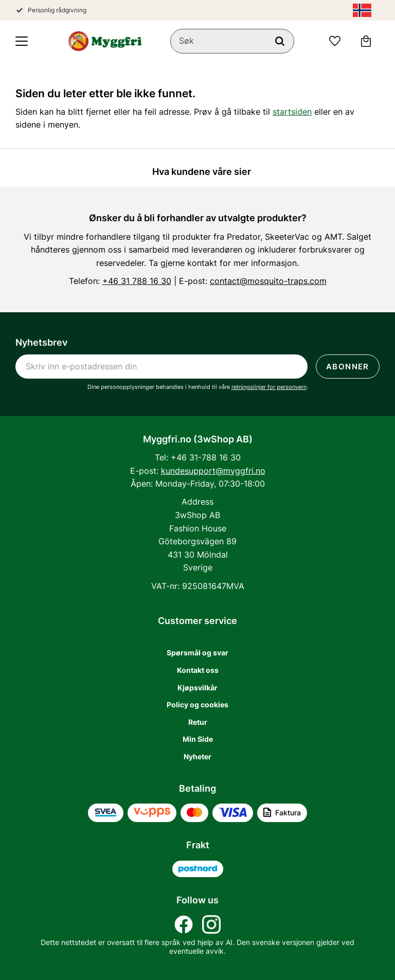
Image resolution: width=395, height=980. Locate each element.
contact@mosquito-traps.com (268, 281)
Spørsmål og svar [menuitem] (197, 653)
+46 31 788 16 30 (137, 281)
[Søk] (280, 41)
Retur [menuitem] (198, 722)
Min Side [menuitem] (198, 739)
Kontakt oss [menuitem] (198, 670)
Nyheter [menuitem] (197, 756)
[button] (22, 41)
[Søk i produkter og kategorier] (232, 41)
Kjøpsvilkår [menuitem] (197, 688)
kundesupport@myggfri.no (213, 471)
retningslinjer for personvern (269, 387)
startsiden (292, 112)
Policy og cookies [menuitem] (197, 705)
